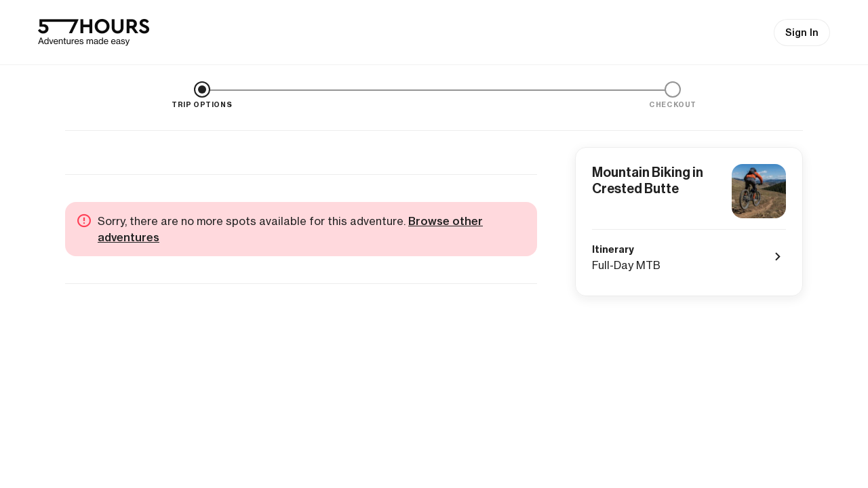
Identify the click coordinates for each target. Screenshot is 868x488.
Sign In (802, 33)
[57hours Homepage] (94, 33)
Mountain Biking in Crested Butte (648, 180)
